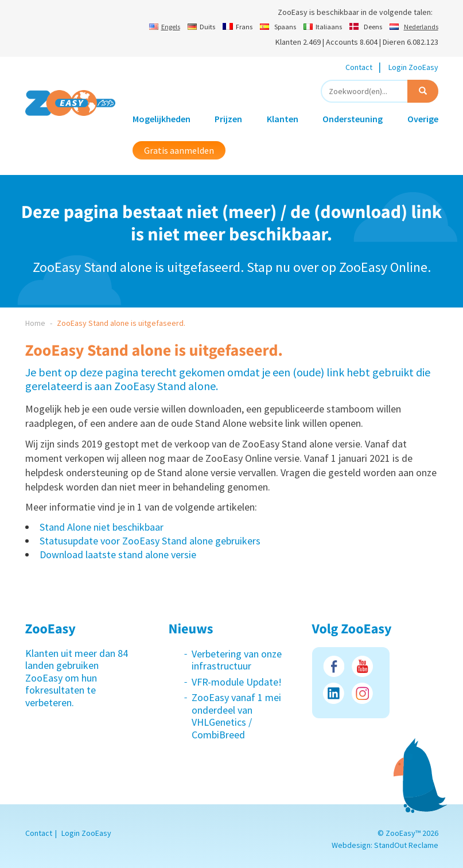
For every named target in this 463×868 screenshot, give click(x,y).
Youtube (362, 666)
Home (35, 323)
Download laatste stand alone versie (118, 554)
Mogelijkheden (162, 119)
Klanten (283, 119)
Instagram (362, 693)
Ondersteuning (353, 119)
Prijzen (228, 119)
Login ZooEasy (413, 67)
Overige (423, 119)
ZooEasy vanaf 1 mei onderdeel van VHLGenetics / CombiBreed (236, 716)
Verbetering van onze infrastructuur (237, 660)
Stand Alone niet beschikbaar (102, 527)
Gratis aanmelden (179, 150)
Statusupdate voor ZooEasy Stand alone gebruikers (150, 541)
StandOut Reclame (406, 845)
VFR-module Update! (237, 682)
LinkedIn (334, 693)
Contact (359, 67)
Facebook (334, 666)
